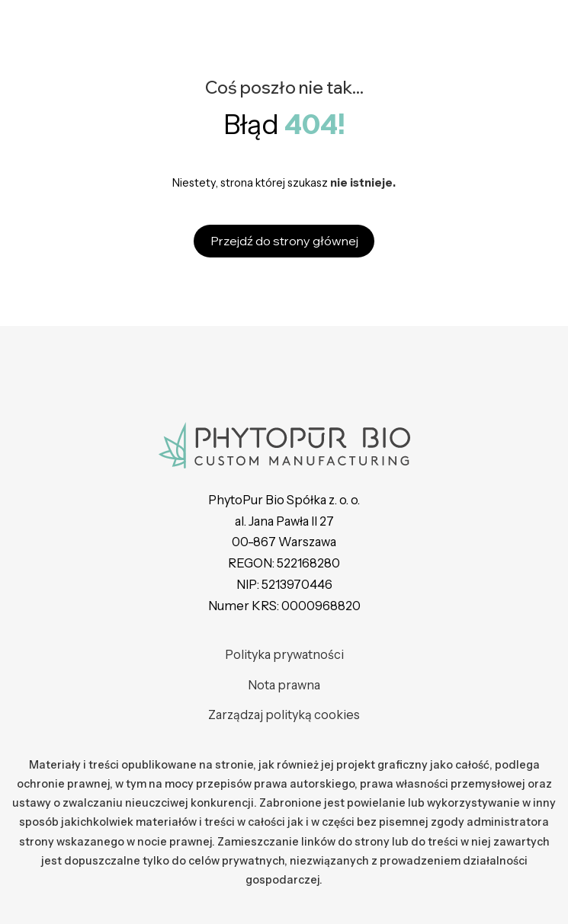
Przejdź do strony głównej (284, 241)
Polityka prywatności (284, 654)
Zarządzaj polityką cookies (284, 715)
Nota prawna (284, 685)
